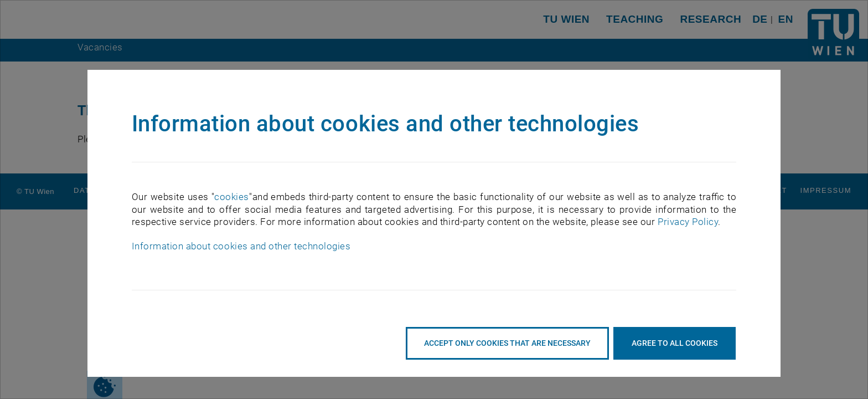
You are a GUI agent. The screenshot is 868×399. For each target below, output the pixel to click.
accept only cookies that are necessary (507, 343)
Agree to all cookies (675, 343)
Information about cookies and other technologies (241, 246)
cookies (232, 197)
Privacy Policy (688, 222)
